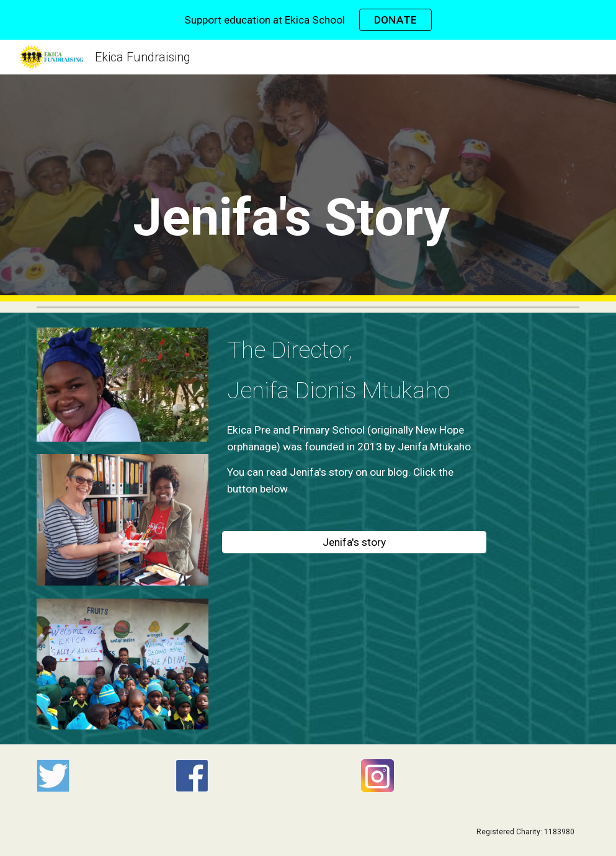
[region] (308, 20)
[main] (308, 205)
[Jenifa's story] (354, 542)
